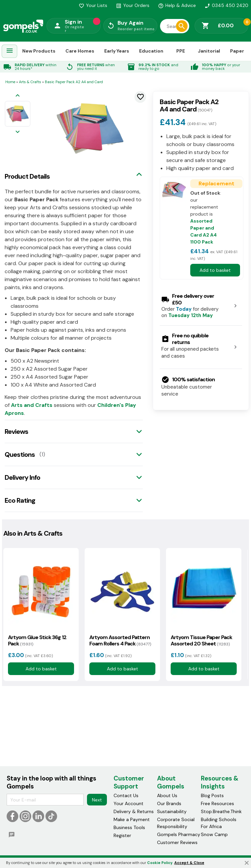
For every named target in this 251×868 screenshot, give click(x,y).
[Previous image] (18, 96)
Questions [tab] (20, 454)
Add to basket (215, 270)
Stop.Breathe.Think (221, 811)
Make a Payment (132, 819)
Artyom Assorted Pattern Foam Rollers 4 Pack (120, 640)
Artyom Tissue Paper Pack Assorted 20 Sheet (201, 640)
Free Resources (217, 803)
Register (122, 835)
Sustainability (172, 811)
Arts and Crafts (32, 405)
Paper (237, 51)
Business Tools (129, 827)
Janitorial (209, 51)
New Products (39, 51)
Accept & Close (189, 863)
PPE (181, 51)
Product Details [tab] (27, 176)
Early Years (117, 51)
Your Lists (93, 5)
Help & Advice (177, 5)
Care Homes (80, 51)
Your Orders (133, 5)
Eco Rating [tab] (20, 500)
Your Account (128, 803)
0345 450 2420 (226, 5)
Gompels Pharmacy (179, 834)
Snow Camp (214, 834)
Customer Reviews (177, 842)
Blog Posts (212, 795)
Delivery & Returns (134, 811)
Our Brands (169, 803)
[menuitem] (10, 51)
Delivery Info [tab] (22, 477)
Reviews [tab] (16, 432)
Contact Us (126, 795)
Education (151, 51)
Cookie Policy (160, 863)
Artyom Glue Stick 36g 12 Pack (37, 640)
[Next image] (18, 132)
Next (97, 799)
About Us (167, 795)
